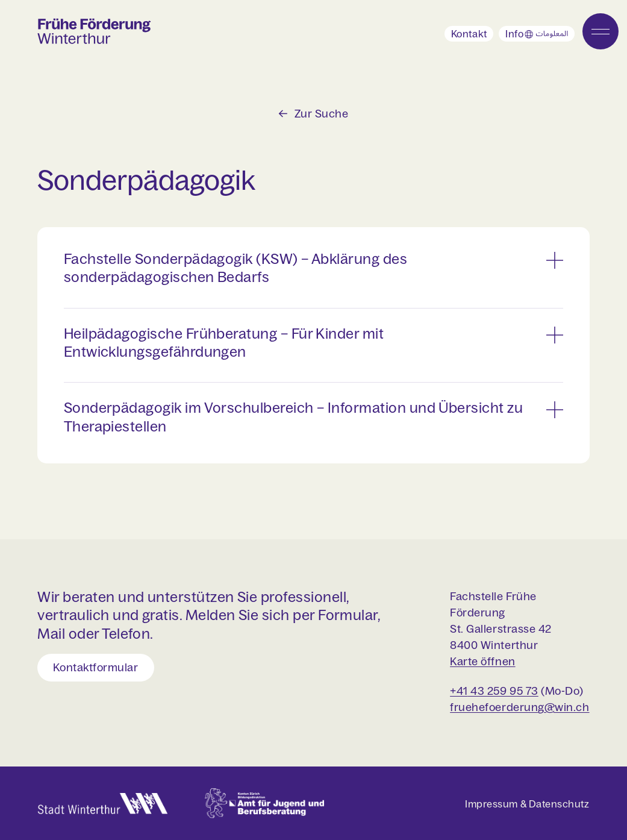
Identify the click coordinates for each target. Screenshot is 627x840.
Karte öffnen (482, 661)
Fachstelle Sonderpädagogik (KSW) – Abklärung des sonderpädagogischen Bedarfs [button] (236, 268)
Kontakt (469, 34)
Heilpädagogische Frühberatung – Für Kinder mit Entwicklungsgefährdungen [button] (224, 343)
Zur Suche (322, 114)
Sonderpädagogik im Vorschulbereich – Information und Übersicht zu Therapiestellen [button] (293, 417)
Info (540, 35)
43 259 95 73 (503, 691)
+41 (459, 691)
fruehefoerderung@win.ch (519, 707)
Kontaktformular (95, 668)
